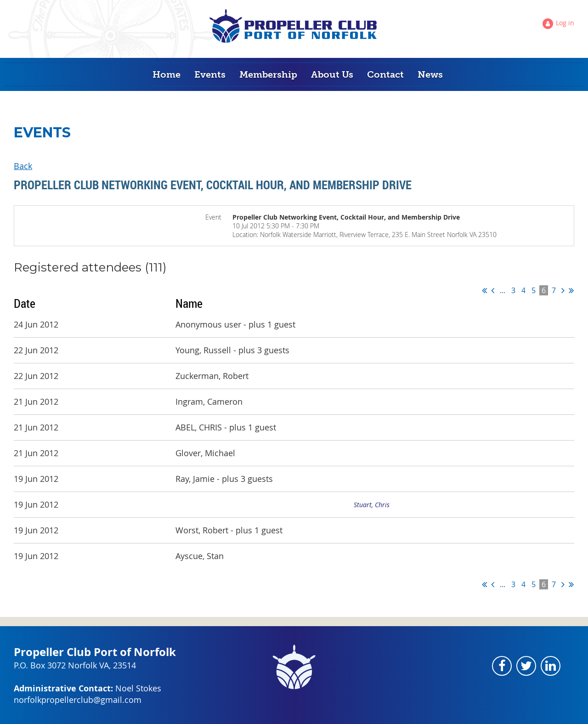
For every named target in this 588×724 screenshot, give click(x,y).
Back (23, 166)
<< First (484, 290)
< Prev (493, 290)
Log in (565, 23)
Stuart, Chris (372, 505)
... (503, 290)
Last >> (571, 290)
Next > (563, 290)
